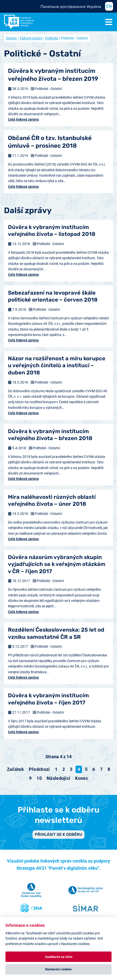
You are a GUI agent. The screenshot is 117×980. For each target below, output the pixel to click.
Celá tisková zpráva (23, 119)
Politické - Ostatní (48, 89)
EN (109, 6)
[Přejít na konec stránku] (81, 778)
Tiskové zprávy (31, 38)
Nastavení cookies (58, 969)
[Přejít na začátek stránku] (15, 769)
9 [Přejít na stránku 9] (30, 778)
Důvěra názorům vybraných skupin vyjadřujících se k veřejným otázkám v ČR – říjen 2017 (57, 564)
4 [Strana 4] (79, 769)
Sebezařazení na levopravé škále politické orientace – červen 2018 (53, 296)
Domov (11, 38)
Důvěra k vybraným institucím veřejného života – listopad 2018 (52, 231)
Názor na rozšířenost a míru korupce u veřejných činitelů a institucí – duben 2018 (57, 365)
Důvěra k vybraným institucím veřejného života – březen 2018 (50, 435)
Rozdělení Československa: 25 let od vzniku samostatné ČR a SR (56, 633)
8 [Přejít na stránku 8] (109, 769)
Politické (52, 38)
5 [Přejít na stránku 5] (86, 769)
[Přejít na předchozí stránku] (39, 769)
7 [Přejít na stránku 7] (101, 769)
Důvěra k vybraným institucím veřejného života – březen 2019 (53, 75)
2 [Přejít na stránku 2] (64, 769)
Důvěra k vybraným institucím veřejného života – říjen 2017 (48, 699)
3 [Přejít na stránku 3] (71, 769)
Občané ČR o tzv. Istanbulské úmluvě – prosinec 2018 (50, 142)
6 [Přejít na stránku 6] (94, 769)
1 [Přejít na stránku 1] (56, 769)
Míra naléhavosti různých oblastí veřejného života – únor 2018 (52, 501)
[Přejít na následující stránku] (58, 778)
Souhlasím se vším (59, 957)
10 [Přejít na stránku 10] (39, 778)
